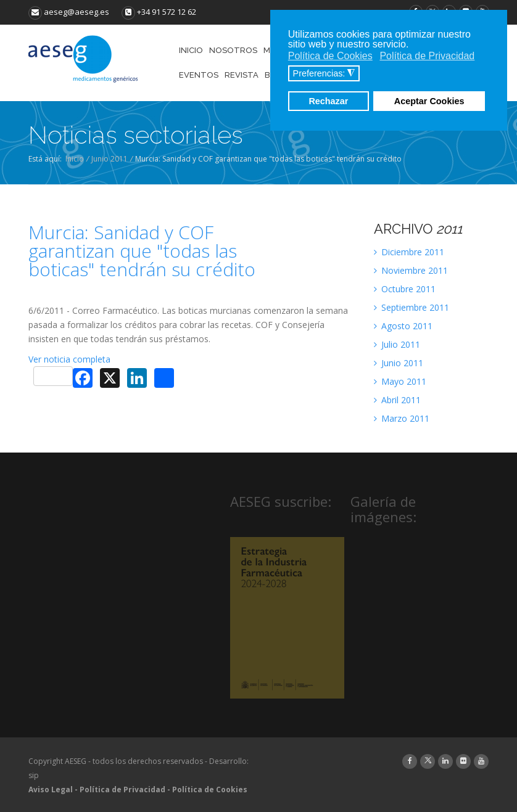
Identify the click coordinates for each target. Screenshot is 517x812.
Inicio (75, 159)
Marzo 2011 (402, 418)
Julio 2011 (397, 344)
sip (34, 775)
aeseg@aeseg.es (69, 12)
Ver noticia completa (69, 359)
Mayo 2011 (400, 381)
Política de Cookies (210, 789)
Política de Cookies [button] (330, 56)
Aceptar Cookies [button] (429, 101)
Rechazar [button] (328, 101)
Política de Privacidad (122, 789)
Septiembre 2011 (412, 307)
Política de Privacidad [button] (427, 56)
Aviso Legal (51, 789)
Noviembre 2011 (411, 270)
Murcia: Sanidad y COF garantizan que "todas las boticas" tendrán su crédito (142, 251)
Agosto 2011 (403, 326)
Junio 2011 (110, 159)
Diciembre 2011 (409, 252)
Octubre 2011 (405, 289)
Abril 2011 (397, 400)
